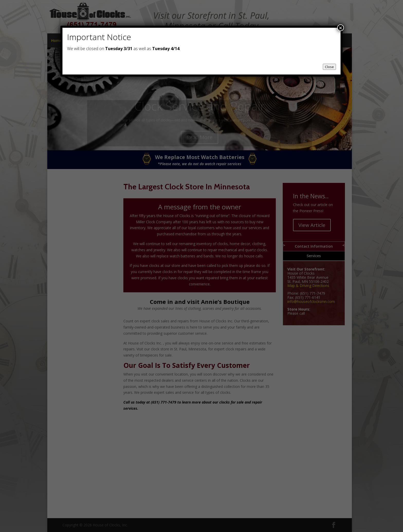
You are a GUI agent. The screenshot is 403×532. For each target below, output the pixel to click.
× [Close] (341, 28)
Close (329, 67)
